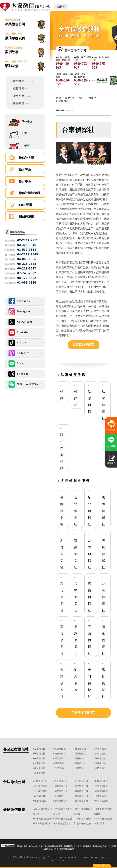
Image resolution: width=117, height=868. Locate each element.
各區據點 (97, 846)
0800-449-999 (63, 65)
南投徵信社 (40, 758)
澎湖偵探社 (76, 683)
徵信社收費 (26, 158)
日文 (24, 133)
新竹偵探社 (62, 554)
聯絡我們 (106, 846)
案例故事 (42, 846)
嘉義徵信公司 (81, 791)
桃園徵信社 (40, 754)
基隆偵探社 (62, 511)
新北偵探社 (89, 511)
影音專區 (25, 181)
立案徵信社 (40, 749)
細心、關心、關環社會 (25, 64)
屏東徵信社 (80, 763)
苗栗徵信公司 (61, 786)
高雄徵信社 (60, 763)
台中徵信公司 (81, 786)
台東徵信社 (60, 768)
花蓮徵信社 (40, 768)
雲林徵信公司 (61, 791)
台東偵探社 (62, 683)
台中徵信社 (101, 754)
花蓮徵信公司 (102, 796)
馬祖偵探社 (103, 683)
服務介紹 (33, 846)
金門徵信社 (101, 768)
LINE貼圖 (26, 205)
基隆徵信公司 (41, 781)
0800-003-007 (81, 65)
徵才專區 (25, 170)
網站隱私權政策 (67, 849)
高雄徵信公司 (41, 796)
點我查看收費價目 (84, 345)
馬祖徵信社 (40, 773)
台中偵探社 (89, 554)
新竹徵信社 (60, 754)
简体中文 (27, 121)
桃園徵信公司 (102, 781)
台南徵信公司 (102, 791)
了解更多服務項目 (84, 713)
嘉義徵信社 (101, 758)
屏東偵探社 (76, 640)
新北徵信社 (101, 749)
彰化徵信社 (60, 758)
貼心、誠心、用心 (25, 36)
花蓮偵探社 (103, 640)
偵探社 (76, 398)
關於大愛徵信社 (25, 22)
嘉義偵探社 (89, 597)
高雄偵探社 (62, 640)
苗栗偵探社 (76, 554)
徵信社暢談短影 (29, 193)
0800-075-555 (99, 65)
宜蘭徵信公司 (81, 796)
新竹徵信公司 (41, 786)
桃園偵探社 (103, 511)
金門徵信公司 (81, 801)
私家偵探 (89, 402)
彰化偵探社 (62, 597)
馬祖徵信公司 (102, 801)
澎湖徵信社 (80, 768)
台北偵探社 (76, 511)
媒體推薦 (78, 846)
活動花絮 (87, 846)
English (26, 145)
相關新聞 (68, 846)
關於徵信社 (22, 846)
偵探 (62, 395)
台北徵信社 (80, 749)
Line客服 (111, 446)
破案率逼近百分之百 (25, 50)
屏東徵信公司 (61, 796)
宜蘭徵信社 (101, 763)
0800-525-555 (81, 82)
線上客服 (111, 430)
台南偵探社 (103, 597)
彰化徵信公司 (41, 791)
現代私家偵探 (62, 451)
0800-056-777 (63, 82)
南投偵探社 (103, 554)
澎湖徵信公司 (61, 801)
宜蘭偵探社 (89, 640)
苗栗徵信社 (80, 754)
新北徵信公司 (81, 781)
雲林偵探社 (76, 597)
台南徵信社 (40, 763)
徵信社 (19, 857)
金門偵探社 (89, 683)
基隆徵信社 (60, 749)
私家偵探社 (103, 405)
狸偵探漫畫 (26, 216)
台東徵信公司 (41, 801)
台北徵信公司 (61, 781)
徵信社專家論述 (55, 846)
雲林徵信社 (80, 758)
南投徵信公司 (102, 786)
